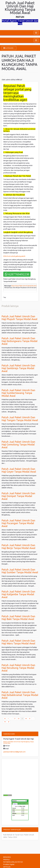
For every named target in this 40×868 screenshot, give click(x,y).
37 (15, 719)
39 (23, 718)
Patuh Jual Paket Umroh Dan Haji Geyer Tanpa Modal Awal (19, 470)
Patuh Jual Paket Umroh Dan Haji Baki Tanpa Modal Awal (18, 618)
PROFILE (6, 859)
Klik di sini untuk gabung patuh (14, 256)
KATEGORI (9, 48)
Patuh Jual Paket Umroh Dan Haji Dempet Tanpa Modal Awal (18, 496)
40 (26, 719)
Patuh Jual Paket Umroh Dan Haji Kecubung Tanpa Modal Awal (18, 668)
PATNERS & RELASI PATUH (13, 862)
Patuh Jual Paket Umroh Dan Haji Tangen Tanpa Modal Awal (20, 419)
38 (19, 719)
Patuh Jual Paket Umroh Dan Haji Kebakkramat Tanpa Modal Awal (20, 695)
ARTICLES (7, 867)
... (11, 719)
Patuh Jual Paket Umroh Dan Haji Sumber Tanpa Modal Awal (20, 571)
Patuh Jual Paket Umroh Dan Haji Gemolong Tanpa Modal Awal (18, 445)
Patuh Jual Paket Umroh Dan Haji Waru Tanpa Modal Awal (18, 642)
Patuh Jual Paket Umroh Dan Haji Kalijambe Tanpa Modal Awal (18, 594)
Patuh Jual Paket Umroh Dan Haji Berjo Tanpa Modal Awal (18, 547)
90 (5, 722)
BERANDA (7, 857)
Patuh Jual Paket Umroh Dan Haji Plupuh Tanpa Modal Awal (19, 318)
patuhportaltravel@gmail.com (14, 752)
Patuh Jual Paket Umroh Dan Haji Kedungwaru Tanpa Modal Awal (20, 341)
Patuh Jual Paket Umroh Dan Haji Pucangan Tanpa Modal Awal (18, 523)
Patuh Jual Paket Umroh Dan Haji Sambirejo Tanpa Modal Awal (18, 368)
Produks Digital (9, 864)
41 (30, 719)
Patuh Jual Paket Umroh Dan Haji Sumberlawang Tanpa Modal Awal (18, 393)
